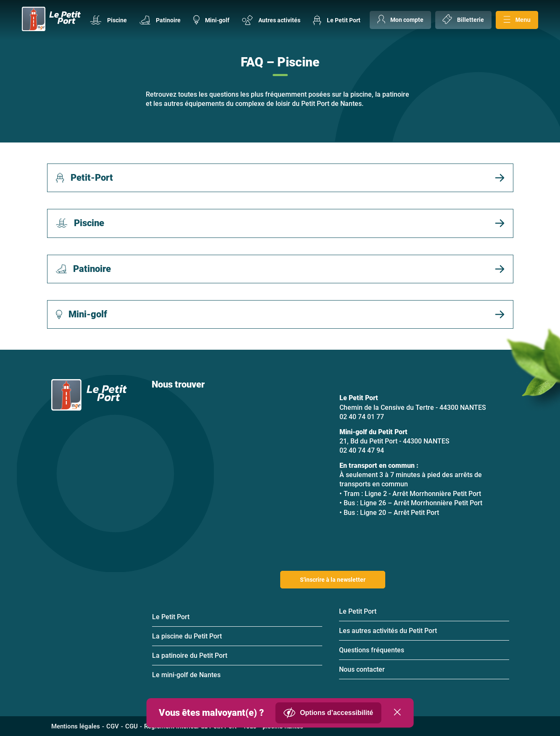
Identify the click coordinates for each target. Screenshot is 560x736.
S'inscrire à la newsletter (333, 580)
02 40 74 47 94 (362, 450)
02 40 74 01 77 (362, 417)
